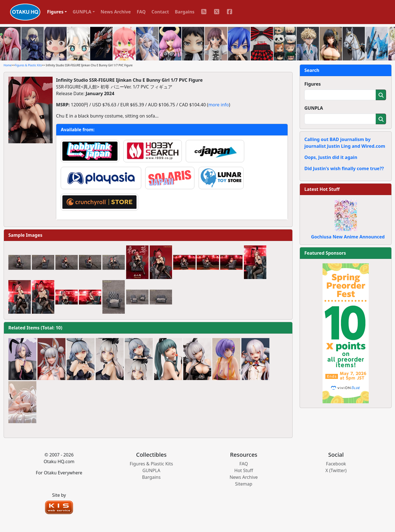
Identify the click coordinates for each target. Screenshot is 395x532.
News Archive (116, 12)
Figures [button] (55, 12)
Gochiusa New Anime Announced (348, 237)
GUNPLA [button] (82, 12)
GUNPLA (314, 108)
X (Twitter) (336, 470)
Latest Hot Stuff (322, 189)
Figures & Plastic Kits (28, 65)
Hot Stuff (244, 470)
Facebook (336, 464)
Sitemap (244, 484)
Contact (160, 12)
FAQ (141, 12)
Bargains (185, 12)
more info (219, 105)
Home (8, 65)
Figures (313, 84)
